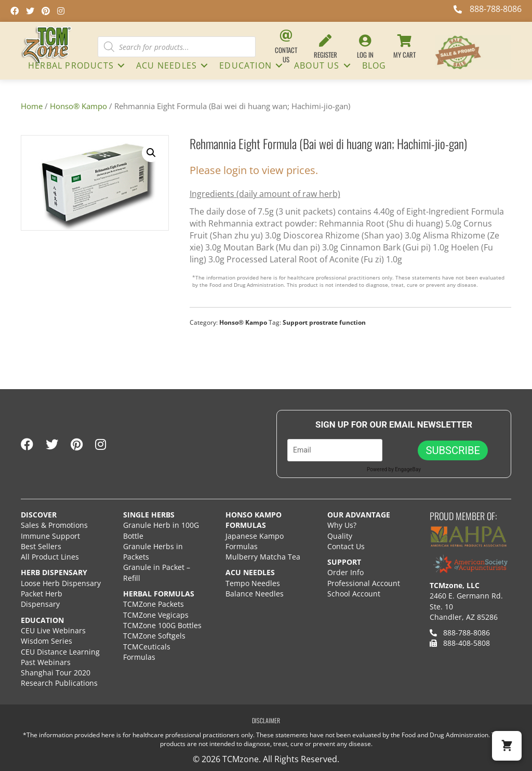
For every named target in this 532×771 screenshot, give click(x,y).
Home (32, 106)
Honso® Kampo (78, 106)
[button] (121, 65)
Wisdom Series (46, 641)
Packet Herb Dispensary (42, 599)
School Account (354, 594)
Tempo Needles (254, 583)
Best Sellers (41, 546)
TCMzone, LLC (455, 585)
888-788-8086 (460, 633)
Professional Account (364, 583)
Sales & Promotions (54, 525)
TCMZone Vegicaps (156, 615)
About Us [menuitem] (317, 65)
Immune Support (50, 536)
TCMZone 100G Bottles (162, 625)
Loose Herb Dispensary (61, 583)
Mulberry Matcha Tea (263, 557)
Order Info (347, 572)
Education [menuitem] (245, 65)
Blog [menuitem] (374, 65)
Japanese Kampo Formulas (255, 541)
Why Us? (342, 525)
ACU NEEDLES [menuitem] (167, 65)
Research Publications (59, 683)
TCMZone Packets (154, 604)
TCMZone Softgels (154, 636)
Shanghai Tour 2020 (56, 673)
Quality (340, 536)
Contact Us (346, 546)
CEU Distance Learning (60, 652)
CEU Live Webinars (53, 630)
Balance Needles (255, 594)
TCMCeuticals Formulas (147, 652)
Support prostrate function (324, 322)
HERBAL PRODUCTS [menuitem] (71, 65)
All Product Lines (50, 557)
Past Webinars (46, 662)
